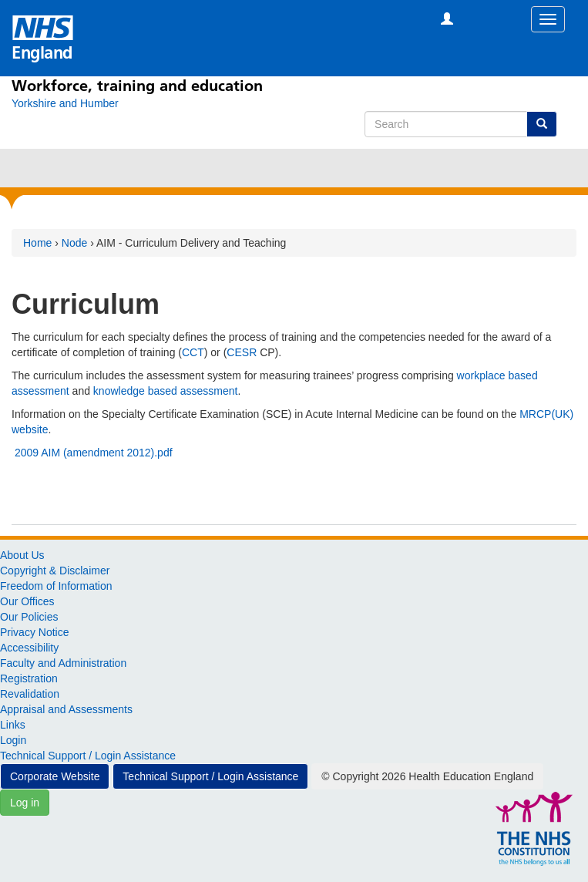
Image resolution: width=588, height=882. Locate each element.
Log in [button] (25, 803)
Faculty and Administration (63, 663)
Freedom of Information (56, 586)
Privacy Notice (34, 632)
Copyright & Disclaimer (55, 571)
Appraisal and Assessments (66, 709)
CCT (193, 352)
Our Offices (27, 601)
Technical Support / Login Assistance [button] (210, 776)
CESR (242, 352)
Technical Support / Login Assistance (88, 756)
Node (74, 243)
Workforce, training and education (137, 86)
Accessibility (29, 648)
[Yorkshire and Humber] (65, 103)
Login (13, 740)
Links (13, 725)
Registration (29, 678)
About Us (22, 555)
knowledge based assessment (166, 391)
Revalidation (30, 694)
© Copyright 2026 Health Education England (427, 776)
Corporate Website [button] (55, 776)
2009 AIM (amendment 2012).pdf (94, 453)
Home (37, 243)
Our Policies (29, 617)
